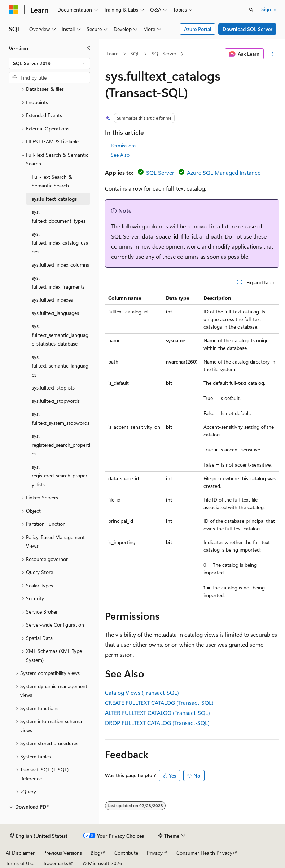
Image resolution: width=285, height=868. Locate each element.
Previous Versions (63, 853)
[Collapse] (88, 48)
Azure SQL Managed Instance (224, 172)
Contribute (126, 853)
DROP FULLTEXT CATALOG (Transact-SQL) (157, 723)
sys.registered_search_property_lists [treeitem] (60, 476)
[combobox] (49, 63)
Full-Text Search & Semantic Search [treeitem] (52, 181)
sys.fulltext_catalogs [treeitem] (54, 199)
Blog (95, 853)
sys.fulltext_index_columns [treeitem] (60, 265)
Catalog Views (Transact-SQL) (142, 692)
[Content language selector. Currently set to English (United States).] (39, 836)
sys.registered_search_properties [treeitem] (61, 445)
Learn (113, 54)
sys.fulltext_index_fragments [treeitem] (58, 282)
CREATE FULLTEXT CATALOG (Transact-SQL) (159, 702)
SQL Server (164, 54)
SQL (135, 54)
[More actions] (273, 54)
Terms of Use (20, 863)
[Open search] (251, 10)
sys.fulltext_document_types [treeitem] (59, 216)
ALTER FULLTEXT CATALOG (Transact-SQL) (157, 713)
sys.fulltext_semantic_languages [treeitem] (60, 366)
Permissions (124, 145)
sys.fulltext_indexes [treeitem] (52, 300)
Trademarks (56, 863)
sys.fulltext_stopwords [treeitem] (56, 401)
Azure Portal (198, 29)
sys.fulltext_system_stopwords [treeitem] (61, 418)
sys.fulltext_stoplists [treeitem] (53, 388)
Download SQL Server (247, 29)
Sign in (269, 9)
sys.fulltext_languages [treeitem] (55, 313)
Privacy (155, 853)
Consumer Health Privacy (204, 853)
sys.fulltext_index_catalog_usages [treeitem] (60, 242)
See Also (120, 155)
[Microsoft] (13, 10)
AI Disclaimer (20, 853)
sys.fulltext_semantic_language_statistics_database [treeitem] (60, 335)
